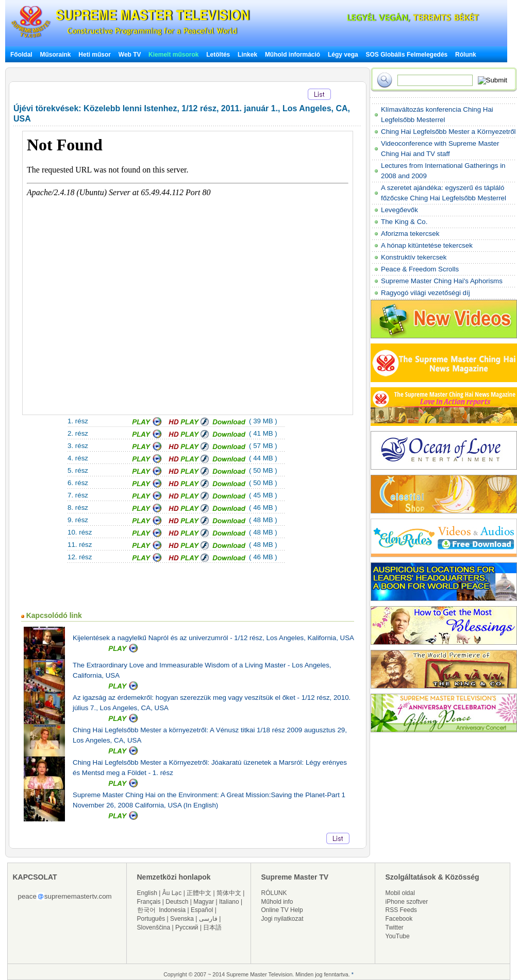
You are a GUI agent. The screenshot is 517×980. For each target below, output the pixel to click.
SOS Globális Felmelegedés (407, 55)
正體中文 (199, 893)
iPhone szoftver (407, 902)
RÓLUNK (274, 893)
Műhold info (277, 902)
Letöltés (218, 55)
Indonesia (172, 910)
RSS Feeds (401, 910)
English (147, 893)
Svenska (182, 919)
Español (202, 910)
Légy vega (343, 55)
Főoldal (21, 55)
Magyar (204, 902)
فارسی (208, 919)
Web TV (131, 55)
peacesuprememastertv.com (65, 896)
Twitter (395, 927)
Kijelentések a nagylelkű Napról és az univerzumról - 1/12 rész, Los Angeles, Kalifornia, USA (213, 638)
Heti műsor (95, 55)
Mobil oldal (400, 893)
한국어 (146, 910)
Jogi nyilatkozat (282, 919)
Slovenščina (154, 927)
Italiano (229, 902)
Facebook (399, 919)
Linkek (247, 55)
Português (151, 919)
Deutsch (177, 902)
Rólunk (466, 55)
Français (149, 902)
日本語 (212, 927)
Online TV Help (282, 910)
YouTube (398, 936)
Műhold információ (293, 55)
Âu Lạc (172, 893)
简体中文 (229, 893)
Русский (187, 927)
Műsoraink (55, 55)
